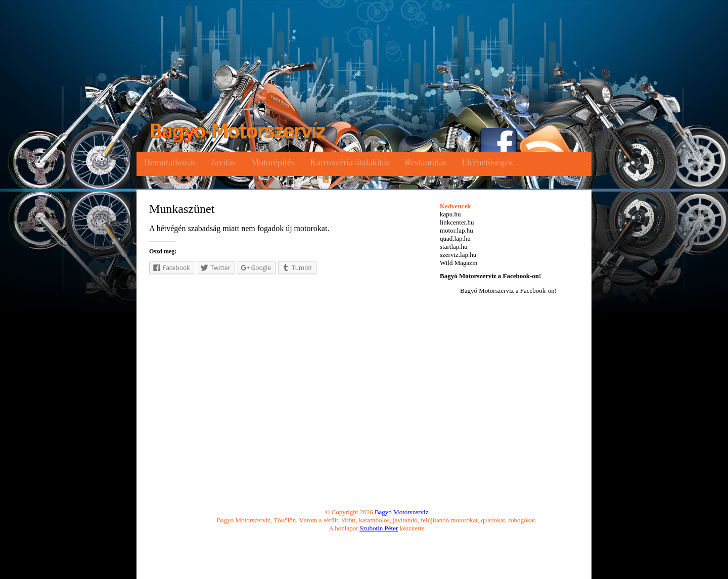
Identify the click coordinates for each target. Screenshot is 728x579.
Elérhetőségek (487, 162)
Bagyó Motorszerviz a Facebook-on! (490, 276)
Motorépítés (273, 162)
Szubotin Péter (379, 528)
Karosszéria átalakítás (350, 162)
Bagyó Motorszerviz (402, 512)
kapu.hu (450, 214)
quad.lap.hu (455, 238)
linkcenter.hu (457, 222)
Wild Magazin (459, 263)
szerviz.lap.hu (458, 255)
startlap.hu (454, 247)
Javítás (223, 162)
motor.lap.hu (457, 230)
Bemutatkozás (170, 162)
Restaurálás (425, 162)
